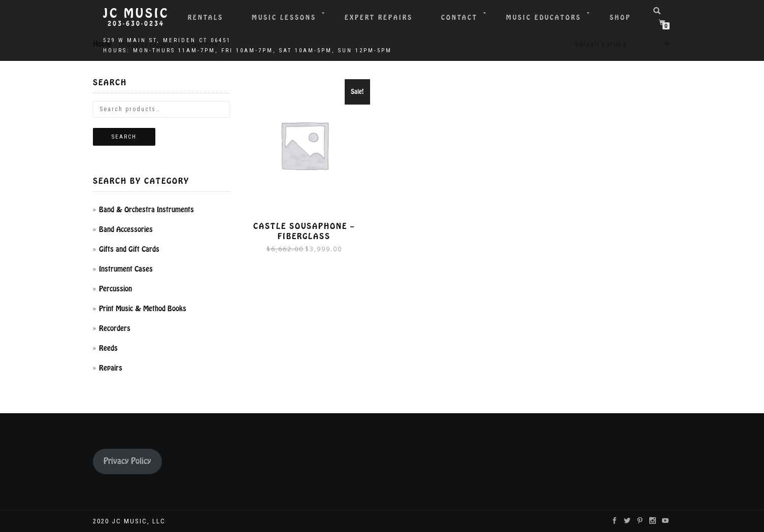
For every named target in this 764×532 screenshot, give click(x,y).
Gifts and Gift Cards (129, 249)
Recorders (115, 328)
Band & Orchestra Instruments (146, 210)
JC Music (136, 14)
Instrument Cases (126, 269)
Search (124, 137)
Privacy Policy (127, 461)
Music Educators (544, 18)
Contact (459, 18)
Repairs (111, 368)
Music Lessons (284, 18)
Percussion (115, 289)
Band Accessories (126, 229)
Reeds (108, 348)
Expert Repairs (379, 18)
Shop (620, 18)
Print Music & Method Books (143, 309)
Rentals (206, 18)
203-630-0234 (136, 24)
